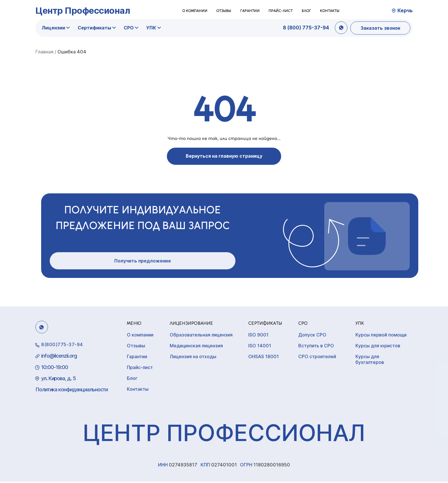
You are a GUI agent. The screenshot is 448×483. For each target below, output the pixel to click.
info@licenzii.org (59, 357)
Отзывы (224, 11)
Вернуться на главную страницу (224, 156)
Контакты (330, 11)
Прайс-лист (281, 11)
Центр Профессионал (83, 10)
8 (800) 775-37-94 (306, 28)
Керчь (405, 11)
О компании (195, 11)
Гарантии (250, 11)
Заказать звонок (380, 28)
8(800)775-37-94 (62, 346)
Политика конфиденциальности (72, 391)
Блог (306, 11)
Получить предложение (143, 262)
